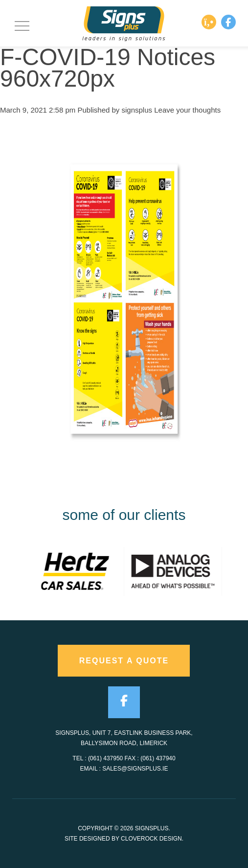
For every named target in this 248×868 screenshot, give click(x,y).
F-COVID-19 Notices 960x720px (108, 68)
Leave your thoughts (187, 110)
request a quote (124, 661)
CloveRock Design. (152, 839)
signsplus (137, 110)
